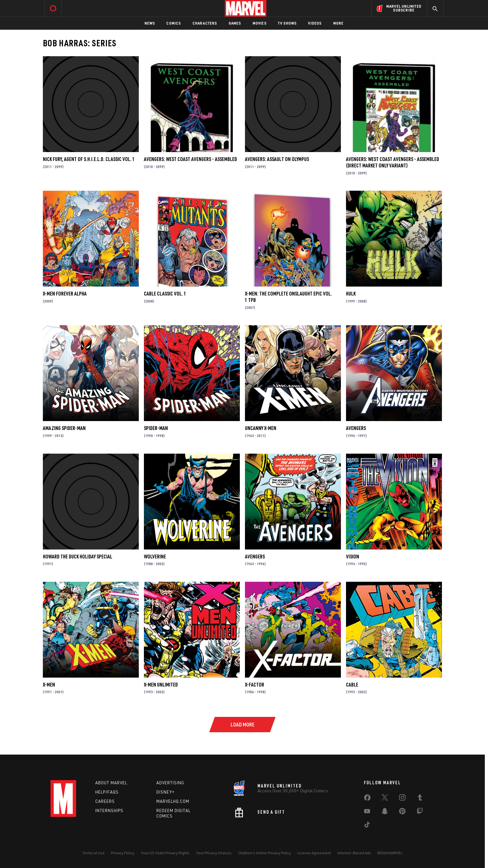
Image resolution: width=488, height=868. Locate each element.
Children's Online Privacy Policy (264, 853)
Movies (260, 23)
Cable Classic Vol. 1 (165, 294)
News (150, 23)
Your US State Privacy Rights (165, 853)
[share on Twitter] (385, 799)
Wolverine (155, 557)
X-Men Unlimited (161, 685)
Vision (353, 557)
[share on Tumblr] (420, 799)
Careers (105, 801)
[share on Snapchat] (385, 812)
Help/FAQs (107, 792)
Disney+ (165, 792)
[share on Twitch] (420, 812)
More (338, 23)
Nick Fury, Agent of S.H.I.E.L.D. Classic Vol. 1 (89, 159)
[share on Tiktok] (367, 826)
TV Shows (287, 23)
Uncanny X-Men (261, 428)
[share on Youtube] (367, 812)
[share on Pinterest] (402, 812)
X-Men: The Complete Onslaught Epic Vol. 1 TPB (288, 297)
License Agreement (314, 853)
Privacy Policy (123, 853)
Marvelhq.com (173, 801)
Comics (173, 23)
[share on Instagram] (402, 799)
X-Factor (255, 685)
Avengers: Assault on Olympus (277, 159)
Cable (352, 685)
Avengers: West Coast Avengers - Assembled (190, 159)
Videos (315, 23)
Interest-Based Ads (354, 853)
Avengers (356, 428)
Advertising (170, 783)
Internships (109, 810)
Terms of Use (93, 853)
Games (235, 23)
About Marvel (111, 783)
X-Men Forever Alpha (65, 294)
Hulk (351, 294)
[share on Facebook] (367, 799)
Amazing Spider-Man (64, 428)
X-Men (49, 685)
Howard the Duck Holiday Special (78, 557)
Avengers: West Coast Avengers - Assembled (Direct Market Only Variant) (393, 162)
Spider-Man (156, 428)
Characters (205, 23)
